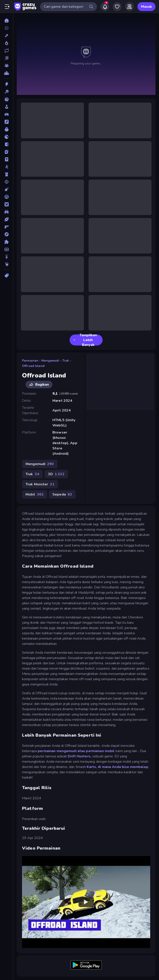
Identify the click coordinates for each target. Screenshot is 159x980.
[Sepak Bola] (6, 249)
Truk (66, 361)
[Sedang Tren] (6, 43)
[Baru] (6, 36)
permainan (95, 751)
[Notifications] (105, 7)
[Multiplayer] (6, 66)
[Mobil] (6, 212)
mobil (110, 751)
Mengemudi (50, 361)
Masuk (146, 7)
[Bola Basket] (6, 99)
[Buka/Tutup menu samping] (7, 7)
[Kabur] (6, 144)
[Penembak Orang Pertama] (6, 227)
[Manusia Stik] (6, 167)
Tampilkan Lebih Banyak (85, 340)
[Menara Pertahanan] (6, 174)
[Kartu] (6, 152)
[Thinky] (6, 264)
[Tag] (6, 276)
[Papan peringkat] (6, 73)
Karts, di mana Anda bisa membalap (117, 767)
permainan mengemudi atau (61, 751)
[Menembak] (6, 182)
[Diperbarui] (6, 51)
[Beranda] (6, 21)
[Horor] (6, 129)
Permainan (30, 361)
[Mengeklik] (6, 189)
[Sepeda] (6, 257)
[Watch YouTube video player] (86, 902)
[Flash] (6, 122)
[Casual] (6, 107)
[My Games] (117, 7)
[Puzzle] (6, 242)
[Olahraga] (6, 219)
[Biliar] (6, 92)
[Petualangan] (6, 234)
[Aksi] (6, 84)
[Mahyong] (6, 159)
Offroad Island (33, 366)
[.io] (6, 137)
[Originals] (6, 58)
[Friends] (129, 7)
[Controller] (6, 114)
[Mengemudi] (6, 197)
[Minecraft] (6, 204)
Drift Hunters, (80, 756)
